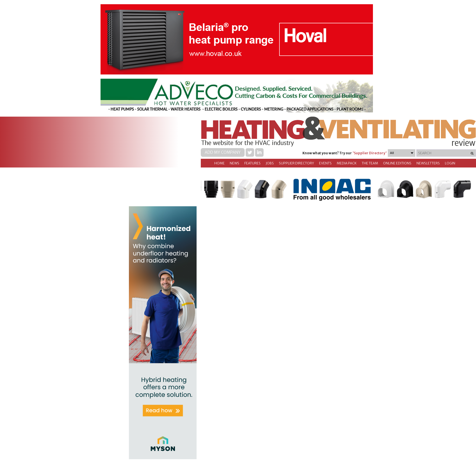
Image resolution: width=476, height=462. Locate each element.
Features (252, 163)
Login (450, 163)
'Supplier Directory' (370, 153)
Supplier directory (296, 163)
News (234, 163)
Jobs (270, 163)
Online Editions (397, 163)
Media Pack (347, 163)
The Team (370, 163)
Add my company (223, 152)
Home (219, 163)
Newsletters (428, 163)
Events (325, 163)
